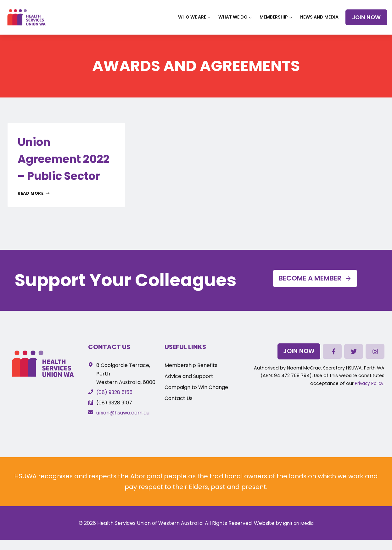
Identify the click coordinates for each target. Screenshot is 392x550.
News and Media (319, 17)
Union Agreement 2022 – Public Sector (65, 167)
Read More (34, 210)
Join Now (366, 17)
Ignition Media (298, 523)
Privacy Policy (368, 386)
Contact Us (109, 347)
